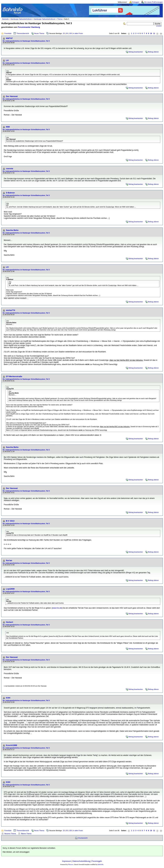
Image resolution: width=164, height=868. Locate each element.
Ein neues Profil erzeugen (154, 2)
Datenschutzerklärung (81, 861)
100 (70, 33)
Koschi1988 (11, 745)
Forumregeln (97, 861)
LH (7, 60)
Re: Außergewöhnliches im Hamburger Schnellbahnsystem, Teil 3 (26, 41)
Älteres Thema (26, 834)
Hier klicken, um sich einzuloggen (16, 852)
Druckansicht (83, 838)
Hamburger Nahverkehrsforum (45, 19)
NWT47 (9, 38)
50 (67, 33)
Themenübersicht (23, 33)
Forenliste (8, 33)
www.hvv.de (57, 608)
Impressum (67, 861)
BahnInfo (101, 865)
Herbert (9, 622)
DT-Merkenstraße (14, 376)
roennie (10, 169)
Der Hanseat (12, 96)
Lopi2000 (10, 589)
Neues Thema (39, 33)
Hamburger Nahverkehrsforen (21, 19)
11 (154, 33)
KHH (8, 698)
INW (8, 127)
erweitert (159, 26)
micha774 (10, 310)
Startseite (5, 19)
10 (151, 33)
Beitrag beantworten (136, 52)
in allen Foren (78, 33)
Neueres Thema (10, 834)
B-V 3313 (10, 521)
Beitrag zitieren (153, 52)
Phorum (71, 865)
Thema (60, 19)
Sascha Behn (12, 230)
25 (64, 33)
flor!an (9, 560)
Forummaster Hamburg (29, 27)
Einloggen (136, 2)
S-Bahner (10, 193)
